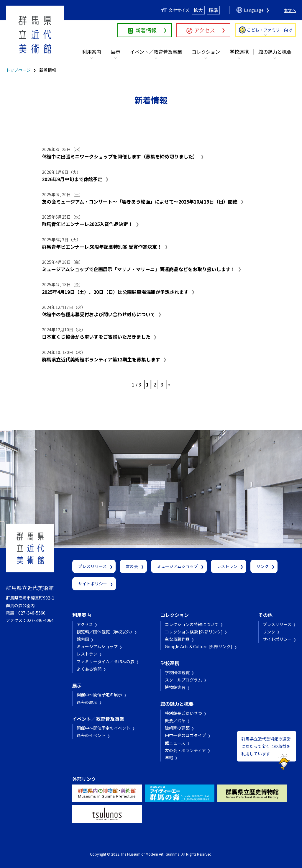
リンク (262, 566)
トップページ (18, 70)
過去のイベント (91, 735)
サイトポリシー (93, 584)
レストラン (227, 566)
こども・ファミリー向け (270, 30)
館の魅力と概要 (275, 52)
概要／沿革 (175, 720)
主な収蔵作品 (177, 639)
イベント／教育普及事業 (156, 52)
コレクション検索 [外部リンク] (194, 632)
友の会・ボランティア (185, 750)
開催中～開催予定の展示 (99, 695)
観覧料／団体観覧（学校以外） (105, 632)
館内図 (83, 639)
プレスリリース (92, 566)
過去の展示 (87, 702)
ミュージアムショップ (177, 566)
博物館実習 (175, 687)
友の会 (132, 566)
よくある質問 (89, 669)
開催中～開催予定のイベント (104, 728)
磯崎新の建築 (177, 728)
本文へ (290, 10)
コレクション (206, 52)
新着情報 (146, 30)
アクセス (205, 30)
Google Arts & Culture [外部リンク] (199, 646)
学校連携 (239, 52)
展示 (116, 52)
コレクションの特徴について (192, 624)
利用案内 (92, 52)
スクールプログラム (183, 680)
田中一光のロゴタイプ (186, 735)
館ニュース (175, 743)
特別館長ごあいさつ (183, 713)
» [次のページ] (169, 384)
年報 (169, 758)
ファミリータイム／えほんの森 (106, 661)
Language (254, 10)
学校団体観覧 (177, 672)
